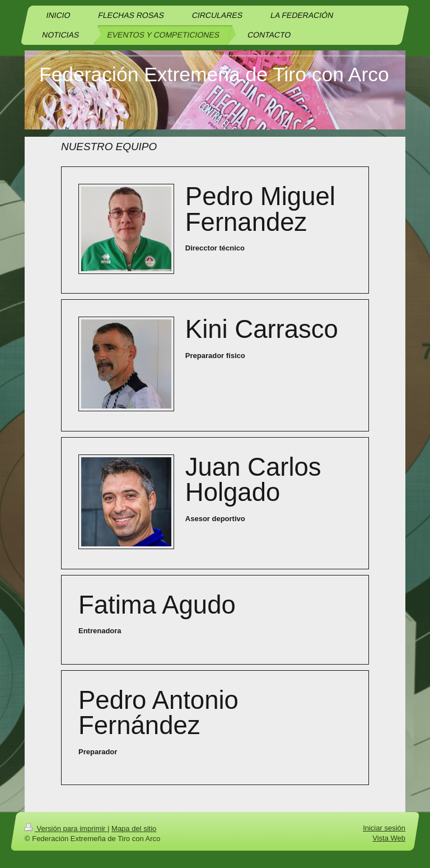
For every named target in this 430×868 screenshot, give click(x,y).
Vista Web (389, 838)
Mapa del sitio (134, 828)
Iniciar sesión (384, 828)
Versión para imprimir (66, 828)
